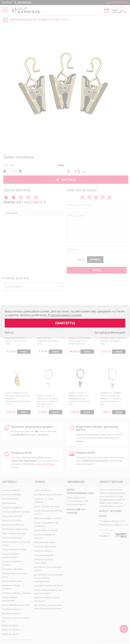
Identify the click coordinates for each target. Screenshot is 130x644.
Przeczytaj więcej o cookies (65, 315)
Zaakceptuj (65, 323)
